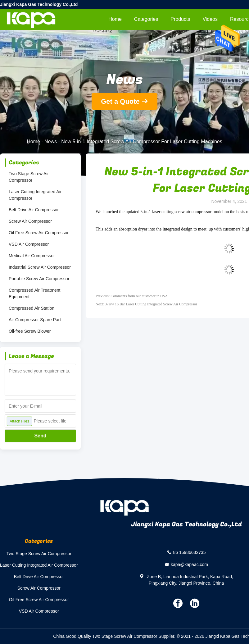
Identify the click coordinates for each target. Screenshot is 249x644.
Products (180, 19)
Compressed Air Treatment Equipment (35, 293)
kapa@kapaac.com (189, 564)
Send (40, 436)
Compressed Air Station (32, 308)
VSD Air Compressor (29, 244)
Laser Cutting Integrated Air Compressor (35, 195)
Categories (146, 19)
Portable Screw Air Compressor (39, 279)
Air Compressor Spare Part (35, 320)
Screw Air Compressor (30, 221)
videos (210, 19)
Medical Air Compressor (32, 256)
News (51, 142)
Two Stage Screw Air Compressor (29, 177)
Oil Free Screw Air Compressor (39, 233)
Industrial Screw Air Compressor (40, 267)
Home (115, 19)
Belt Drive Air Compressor (34, 210)
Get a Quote (120, 101)
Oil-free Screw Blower (30, 331)
